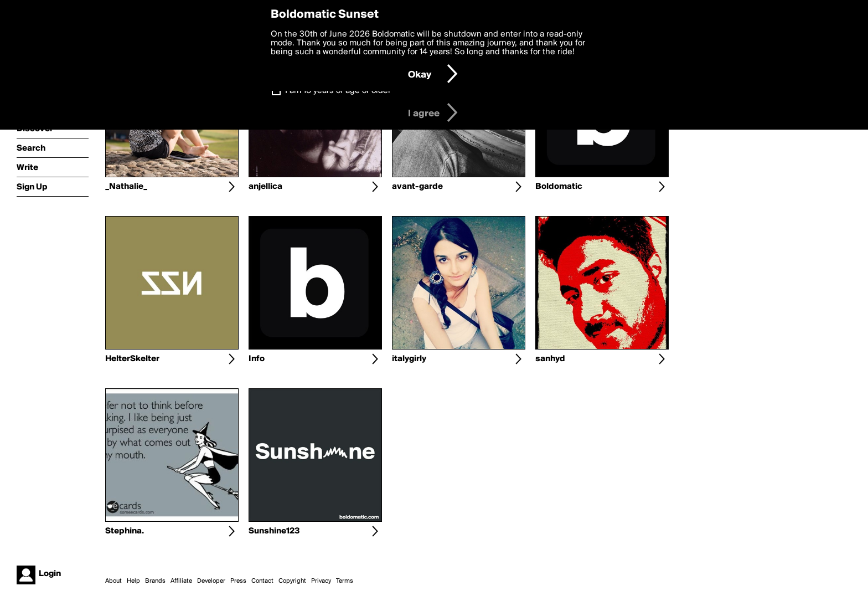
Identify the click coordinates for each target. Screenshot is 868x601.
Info (257, 359)
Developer (211, 581)
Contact (262, 581)
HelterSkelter (132, 359)
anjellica (265, 187)
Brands (155, 581)
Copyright (292, 581)
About (113, 581)
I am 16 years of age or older (338, 91)
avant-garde (417, 187)
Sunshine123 (274, 531)
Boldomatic (559, 187)
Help (133, 581)
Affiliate (181, 581)
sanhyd (550, 359)
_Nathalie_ (126, 187)
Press (238, 581)
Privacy (321, 581)
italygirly (409, 359)
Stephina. (125, 531)
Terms (345, 581)
